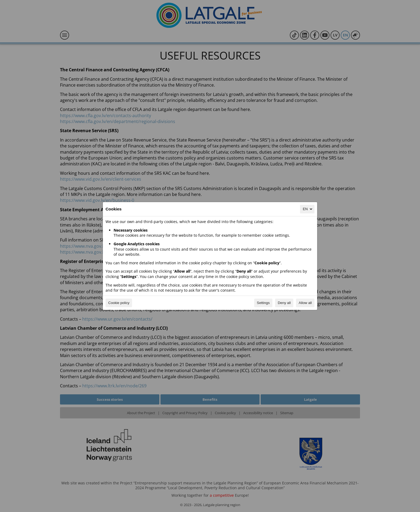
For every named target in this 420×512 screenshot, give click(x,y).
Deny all (284, 303)
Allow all (305, 303)
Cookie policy (119, 303)
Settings (263, 303)
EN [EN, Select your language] (308, 209)
